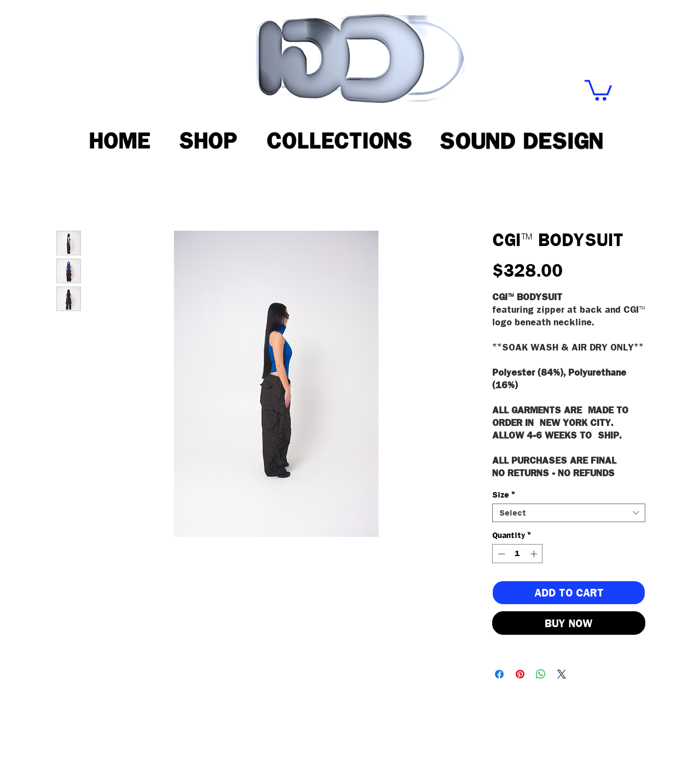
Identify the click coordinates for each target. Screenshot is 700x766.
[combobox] (569, 513)
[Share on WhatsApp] (541, 674)
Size (504, 495)
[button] (598, 89)
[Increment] (535, 554)
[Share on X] (562, 674)
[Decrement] (500, 554)
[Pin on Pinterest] (520, 674)
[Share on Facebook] (499, 674)
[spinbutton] (518, 554)
